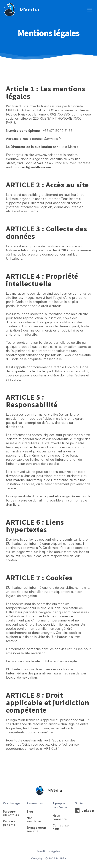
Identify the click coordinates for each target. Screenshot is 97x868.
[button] (90, 10)
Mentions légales (48, 851)
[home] (21, 10)
